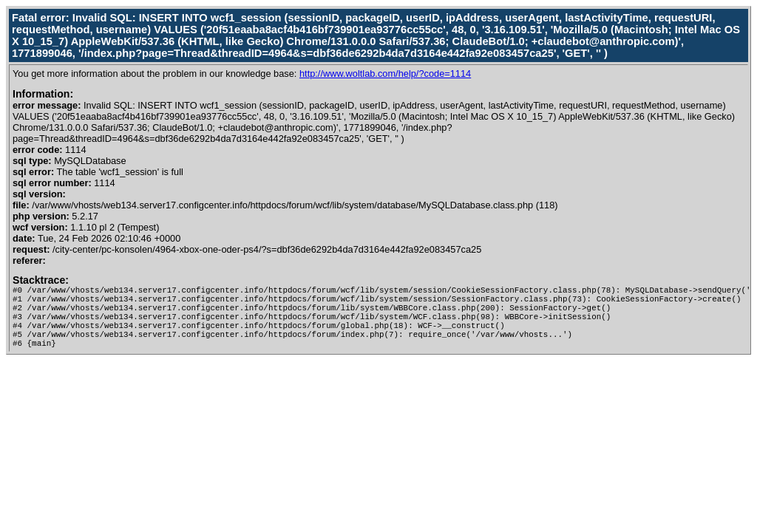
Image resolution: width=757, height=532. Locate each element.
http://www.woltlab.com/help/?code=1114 (385, 74)
